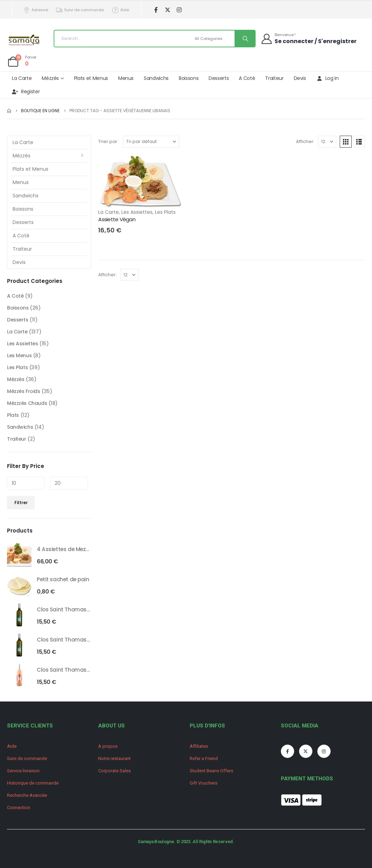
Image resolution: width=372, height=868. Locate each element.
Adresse (35, 10)
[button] (346, 142)
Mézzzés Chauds (27, 403)
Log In (327, 78)
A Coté (247, 78)
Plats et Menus (91, 78)
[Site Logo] (25, 40)
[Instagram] (179, 10)
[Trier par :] (151, 142)
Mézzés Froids (24, 391)
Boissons (189, 78)
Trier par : (109, 141)
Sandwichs (156, 78)
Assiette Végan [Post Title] (117, 219)
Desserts (219, 78)
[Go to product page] (19, 555)
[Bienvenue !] (309, 38)
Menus (126, 78)
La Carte (22, 78)
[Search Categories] (214, 39)
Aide (120, 10)
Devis (300, 78)
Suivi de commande (80, 10)
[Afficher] (327, 142)
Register (26, 91)
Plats (13, 415)
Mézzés (50, 78)
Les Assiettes (137, 212)
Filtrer (21, 503)
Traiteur (274, 78)
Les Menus (19, 355)
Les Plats (165, 212)
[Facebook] (156, 10)
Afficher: (305, 141)
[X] (168, 10)
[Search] (245, 39)
